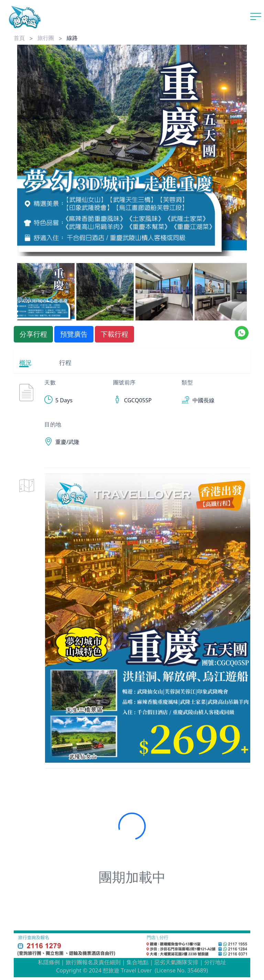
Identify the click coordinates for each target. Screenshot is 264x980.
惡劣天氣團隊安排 (176, 962)
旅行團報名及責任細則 (93, 962)
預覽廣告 (74, 334)
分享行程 (33, 334)
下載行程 (114, 334)
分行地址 (215, 962)
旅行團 (46, 38)
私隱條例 (49, 962)
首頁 (19, 38)
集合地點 (137, 962)
